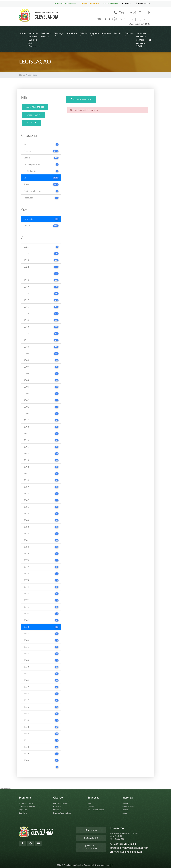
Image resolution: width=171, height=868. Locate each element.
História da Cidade (26, 802)
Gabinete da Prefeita (27, 806)
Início (23, 33)
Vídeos (124, 812)
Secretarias (23, 812)
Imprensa (107, 33)
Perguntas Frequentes (91, 846)
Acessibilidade (143, 4)
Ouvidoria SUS (110, 4)
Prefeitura (72, 33)
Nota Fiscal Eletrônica (96, 809)
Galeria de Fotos (128, 806)
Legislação (23, 809)
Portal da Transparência (64, 4)
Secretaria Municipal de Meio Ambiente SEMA (141, 39)
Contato (91, 829)
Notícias (125, 809)
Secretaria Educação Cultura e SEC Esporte (33, 39)
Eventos (125, 802)
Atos (89, 802)
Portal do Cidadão (60, 802)
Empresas (95, 33)
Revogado (35, 106)
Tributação (59, 33)
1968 (31, 121)
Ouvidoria (127, 4)
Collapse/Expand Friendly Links (6, 787)
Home (22, 74)
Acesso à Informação (89, 4)
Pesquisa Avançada (81, 98)
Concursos (57, 806)
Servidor (118, 33)
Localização (91, 837)
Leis (33, 114)
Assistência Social (46, 35)
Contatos (129, 33)
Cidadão (83, 33)
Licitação (91, 806)
